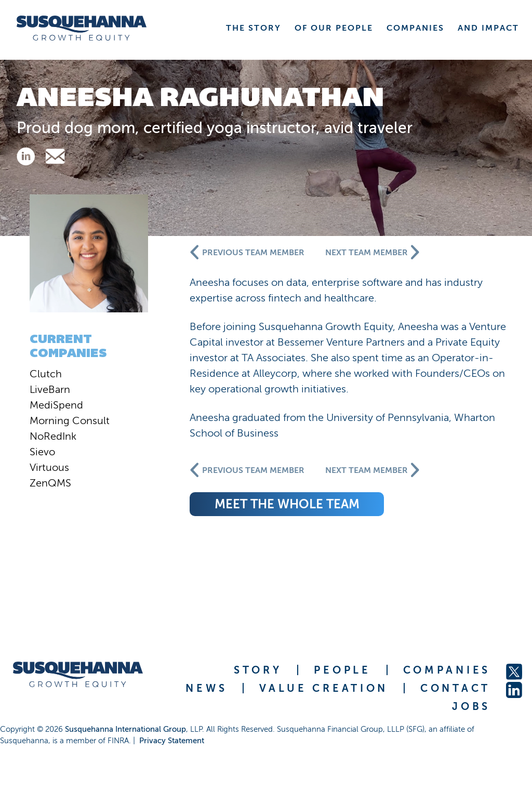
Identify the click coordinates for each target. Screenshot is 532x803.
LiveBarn (50, 389)
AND (488, 28)
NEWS (206, 688)
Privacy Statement (172, 741)
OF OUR (334, 28)
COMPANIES (447, 670)
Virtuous (49, 467)
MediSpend (56, 405)
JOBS (471, 706)
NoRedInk (53, 436)
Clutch (46, 374)
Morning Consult (70, 420)
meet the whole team (287, 504)
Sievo (42, 452)
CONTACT (455, 688)
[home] (82, 28)
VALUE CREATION (324, 688)
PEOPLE (342, 670)
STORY (258, 670)
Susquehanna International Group (125, 729)
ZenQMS (50, 483)
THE (254, 28)
